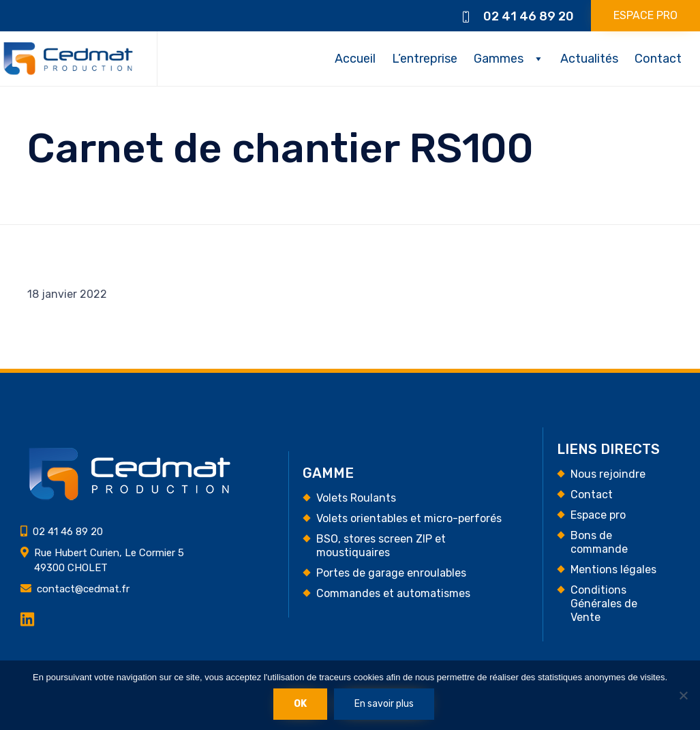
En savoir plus (384, 704)
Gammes (499, 59)
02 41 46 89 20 (529, 16)
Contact (658, 59)
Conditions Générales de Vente (604, 604)
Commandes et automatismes (393, 593)
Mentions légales (613, 569)
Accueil (355, 59)
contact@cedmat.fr (83, 589)
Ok (300, 704)
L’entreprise (425, 59)
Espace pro (598, 515)
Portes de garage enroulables (391, 573)
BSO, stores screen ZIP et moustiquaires (381, 546)
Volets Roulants (356, 498)
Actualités (589, 59)
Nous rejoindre (608, 474)
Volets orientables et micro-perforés (409, 518)
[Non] (683, 695)
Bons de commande (599, 542)
